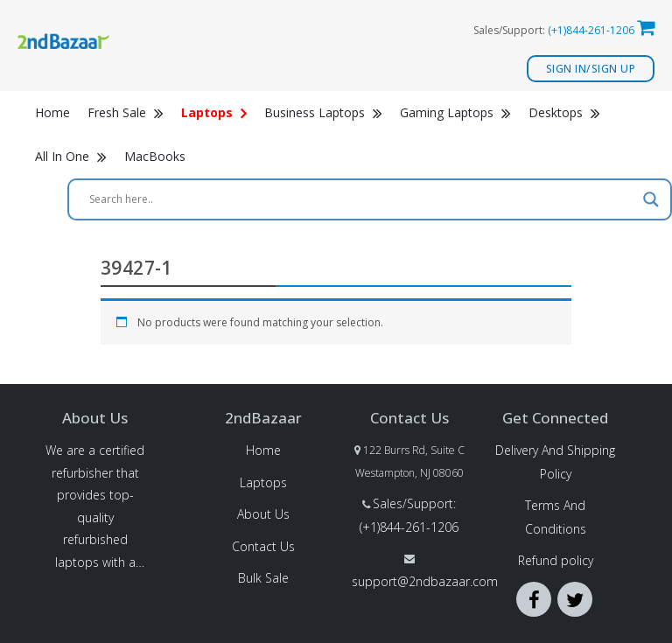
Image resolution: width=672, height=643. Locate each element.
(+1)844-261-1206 (591, 30)
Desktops (564, 112)
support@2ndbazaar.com (425, 581)
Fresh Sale (126, 112)
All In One (71, 156)
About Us (263, 514)
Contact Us (263, 546)
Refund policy (556, 560)
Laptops (263, 482)
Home (52, 112)
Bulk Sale (263, 578)
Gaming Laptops (455, 112)
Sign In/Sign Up (591, 69)
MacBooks (155, 156)
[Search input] (362, 199)
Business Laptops (323, 112)
